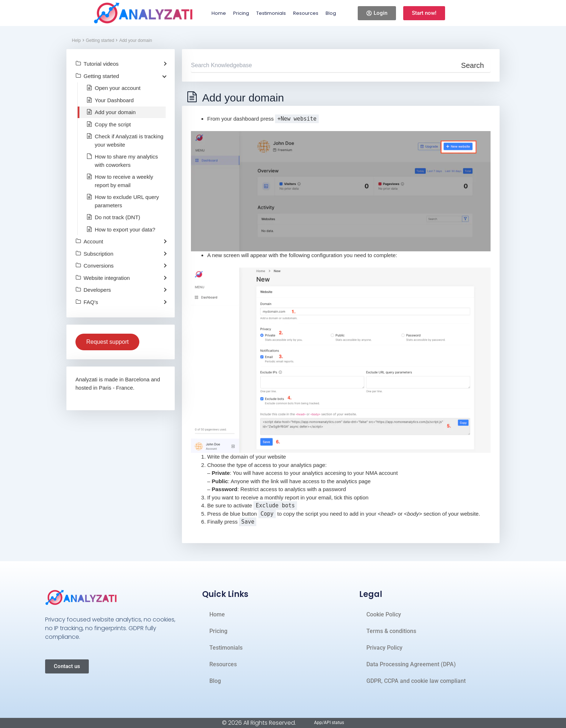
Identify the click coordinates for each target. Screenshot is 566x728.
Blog (331, 13)
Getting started (100, 40)
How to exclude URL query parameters (127, 201)
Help (76, 40)
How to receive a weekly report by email (124, 181)
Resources (306, 13)
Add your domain (136, 40)
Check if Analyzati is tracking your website (129, 140)
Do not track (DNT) (118, 217)
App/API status (329, 723)
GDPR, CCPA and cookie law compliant (416, 681)
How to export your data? (125, 229)
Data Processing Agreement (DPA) (411, 664)
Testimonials (271, 13)
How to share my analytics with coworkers (127, 161)
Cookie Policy (384, 614)
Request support (107, 342)
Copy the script (113, 124)
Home (219, 13)
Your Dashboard (114, 100)
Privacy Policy (384, 648)
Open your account (118, 88)
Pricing (241, 13)
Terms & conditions (391, 631)
